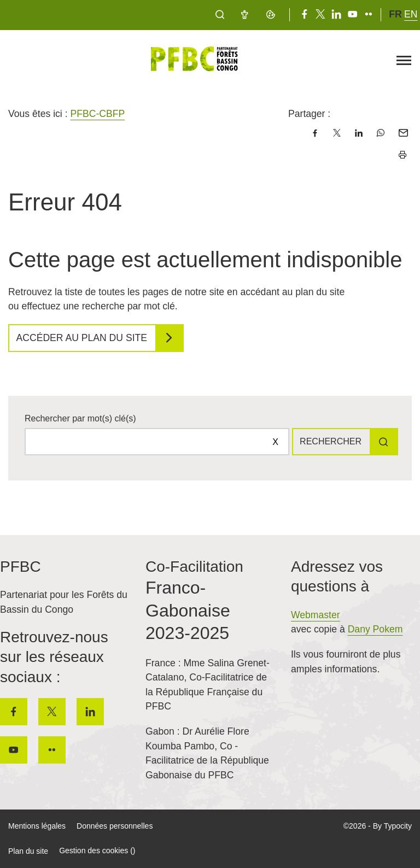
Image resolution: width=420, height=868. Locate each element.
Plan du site (28, 851)
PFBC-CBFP (97, 114)
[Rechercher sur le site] (157, 442)
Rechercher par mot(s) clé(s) (80, 418)
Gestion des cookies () (97, 851)
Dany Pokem (375, 629)
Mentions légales (37, 826)
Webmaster (316, 615)
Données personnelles (115, 826)
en (411, 14)
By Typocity (392, 826)
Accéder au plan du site (82, 338)
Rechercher (331, 441)
